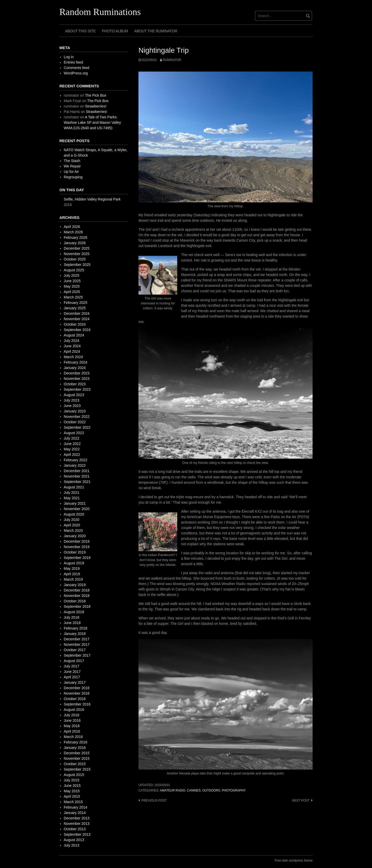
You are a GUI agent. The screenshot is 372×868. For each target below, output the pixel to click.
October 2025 (75, 259)
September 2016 (77, 704)
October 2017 (75, 650)
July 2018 (72, 617)
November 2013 (77, 824)
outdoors (211, 790)
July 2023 (72, 400)
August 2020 (74, 514)
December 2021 (77, 471)
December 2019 (77, 541)
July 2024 (72, 341)
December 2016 (77, 688)
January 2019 (75, 585)
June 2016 (72, 720)
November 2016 (77, 693)
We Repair (72, 166)
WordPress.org (76, 73)
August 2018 (74, 612)
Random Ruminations (100, 12)
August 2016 (74, 710)
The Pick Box (96, 95)
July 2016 (72, 715)
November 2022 (77, 417)
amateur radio (173, 790)
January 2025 (75, 308)
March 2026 (73, 232)
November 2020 (77, 509)
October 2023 (75, 384)
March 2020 (73, 531)
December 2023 (77, 373)
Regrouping (73, 177)
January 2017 (75, 682)
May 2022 (72, 449)
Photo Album (115, 31)
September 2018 (77, 606)
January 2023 (75, 411)
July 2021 (72, 493)
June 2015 (72, 786)
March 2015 (73, 802)
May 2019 (72, 569)
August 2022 (74, 433)
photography (234, 790)
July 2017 (72, 666)
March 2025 (73, 297)
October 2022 (75, 422)
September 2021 (77, 482)
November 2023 (77, 379)
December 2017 (77, 639)
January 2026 (75, 243)
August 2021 (74, 487)
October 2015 (75, 764)
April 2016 (72, 731)
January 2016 (75, 748)
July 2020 (72, 520)
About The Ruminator (156, 31)
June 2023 (72, 406)
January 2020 (75, 536)
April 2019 (72, 574)
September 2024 (77, 330)
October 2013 (75, 829)
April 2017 (72, 677)
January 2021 (75, 503)
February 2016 (76, 742)
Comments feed (77, 68)
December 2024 (77, 313)
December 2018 (77, 590)
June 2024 (72, 346)
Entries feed (73, 62)
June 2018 (72, 623)
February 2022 (76, 460)
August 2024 (74, 335)
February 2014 (76, 807)
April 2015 (72, 796)
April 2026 (72, 227)
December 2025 (77, 248)
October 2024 (75, 324)
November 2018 (77, 596)
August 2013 (74, 840)
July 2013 (72, 845)
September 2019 (77, 558)
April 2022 (72, 455)
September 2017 (77, 655)
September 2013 (77, 834)
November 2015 (77, 758)
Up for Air (71, 172)
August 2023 (74, 395)
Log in (69, 57)
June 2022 (72, 444)
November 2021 (77, 476)
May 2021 (72, 498)
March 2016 (73, 737)
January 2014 (75, 813)
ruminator (172, 60)
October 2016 (75, 699)
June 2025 (72, 281)
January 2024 (75, 368)
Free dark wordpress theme (294, 861)
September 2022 (77, 427)
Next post (301, 801)
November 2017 (77, 644)
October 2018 (75, 601)
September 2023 (77, 389)
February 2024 (76, 362)
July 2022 (72, 438)
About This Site (80, 31)
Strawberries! (96, 106)
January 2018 (75, 634)
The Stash (72, 161)
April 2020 (72, 525)
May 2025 (72, 286)
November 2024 (77, 319)
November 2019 (77, 547)
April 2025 (72, 292)
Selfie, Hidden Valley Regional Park (92, 199)
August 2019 (74, 563)
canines (194, 790)
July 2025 (72, 275)
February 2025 (76, 303)
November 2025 (77, 254)
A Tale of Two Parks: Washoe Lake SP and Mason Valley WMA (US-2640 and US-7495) (92, 122)
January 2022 (75, 465)
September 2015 (77, 769)
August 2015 (74, 775)
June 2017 (72, 672)
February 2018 (76, 628)
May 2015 (72, 791)
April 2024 (72, 351)
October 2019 (75, 552)
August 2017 (74, 661)
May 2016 (72, 726)
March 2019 (73, 579)
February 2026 (76, 237)
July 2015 (72, 780)
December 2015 (77, 753)
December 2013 (77, 818)
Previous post (154, 801)
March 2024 (73, 357)
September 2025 (77, 265)
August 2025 (74, 270)
